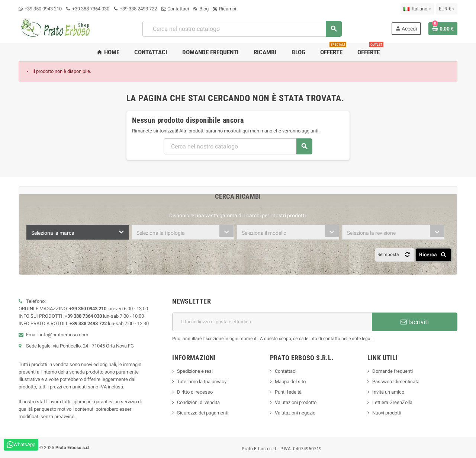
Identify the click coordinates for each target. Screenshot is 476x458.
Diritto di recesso (195, 392)
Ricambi (225, 9)
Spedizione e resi (195, 371)
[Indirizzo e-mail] (272, 322)
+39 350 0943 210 (43, 9)
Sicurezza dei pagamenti (203, 413)
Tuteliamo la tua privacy (202, 382)
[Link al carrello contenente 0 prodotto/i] (443, 29)
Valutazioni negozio (295, 413)
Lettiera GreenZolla (392, 402)
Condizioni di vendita (198, 402)
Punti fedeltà (288, 392)
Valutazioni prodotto (296, 402)
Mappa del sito (290, 382)
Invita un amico (388, 392)
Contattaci (175, 9)
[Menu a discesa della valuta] (447, 9)
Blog (201, 9)
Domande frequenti (393, 371)
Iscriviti (415, 322)
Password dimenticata (396, 382)
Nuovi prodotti (387, 413)
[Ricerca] (242, 29)
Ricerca (434, 254)
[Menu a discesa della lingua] (417, 9)
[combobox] (78, 232)
